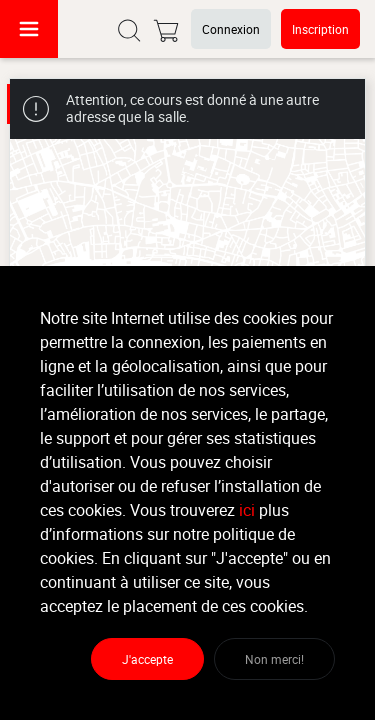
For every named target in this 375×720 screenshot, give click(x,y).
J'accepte (147, 659)
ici (247, 510)
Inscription (320, 29)
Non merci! (274, 659)
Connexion (231, 29)
